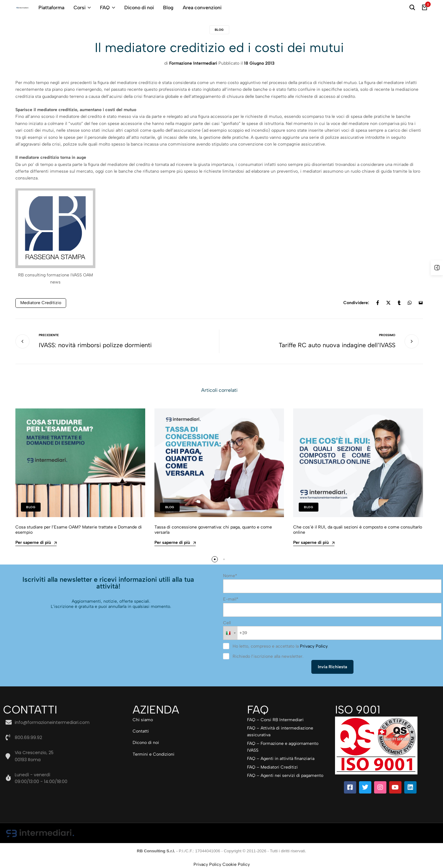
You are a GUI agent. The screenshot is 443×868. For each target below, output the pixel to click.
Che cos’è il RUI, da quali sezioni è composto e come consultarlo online (358, 530)
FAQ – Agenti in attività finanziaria (281, 759)
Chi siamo (143, 720)
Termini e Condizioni (154, 754)
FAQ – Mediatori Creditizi (272, 767)
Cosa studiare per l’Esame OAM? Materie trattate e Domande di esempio (79, 530)
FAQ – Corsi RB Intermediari (275, 720)
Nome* (230, 576)
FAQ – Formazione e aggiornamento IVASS (283, 747)
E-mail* (231, 599)
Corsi (80, 8)
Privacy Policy (314, 646)
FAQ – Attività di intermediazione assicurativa (280, 731)
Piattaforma (51, 8)
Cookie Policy (236, 864)
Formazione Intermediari (193, 63)
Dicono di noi (139, 8)
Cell (227, 623)
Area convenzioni (202, 8)
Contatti (141, 731)
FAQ (105, 8)
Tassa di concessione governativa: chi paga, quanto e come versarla (213, 530)
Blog (168, 8)
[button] (215, 559)
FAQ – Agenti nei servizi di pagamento (285, 776)
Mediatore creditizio (41, 303)
